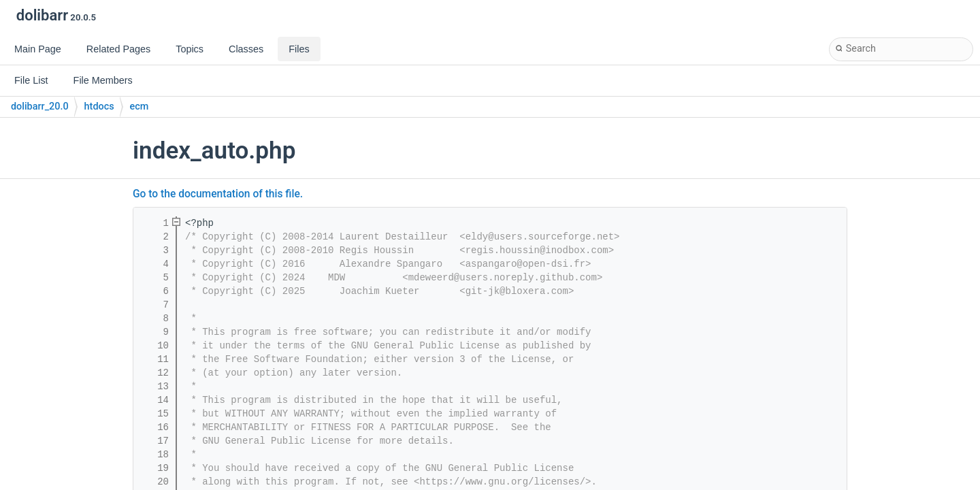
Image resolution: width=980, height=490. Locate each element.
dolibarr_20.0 (40, 107)
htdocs (99, 107)
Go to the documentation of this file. (218, 194)
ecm (140, 107)
